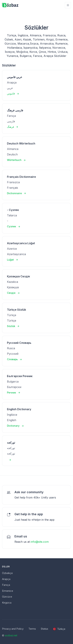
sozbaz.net (11, 635)
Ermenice (8, 591)
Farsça (6, 585)
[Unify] (10, 5)
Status (44, 629)
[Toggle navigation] (68, 5)
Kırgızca (7, 603)
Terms (32, 629)
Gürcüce (7, 597)
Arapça (6, 579)
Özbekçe (7, 573)
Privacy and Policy (13, 629)
